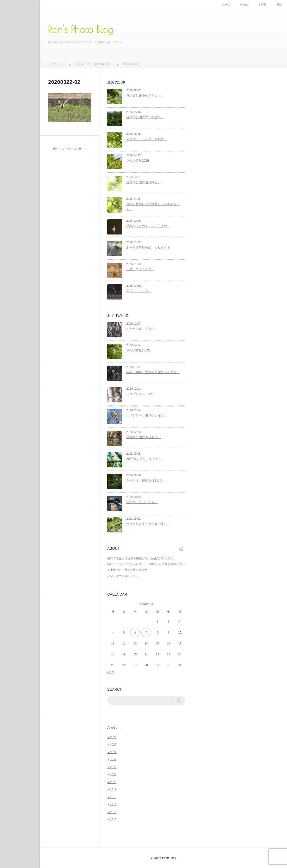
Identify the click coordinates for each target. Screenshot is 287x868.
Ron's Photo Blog (81, 29)
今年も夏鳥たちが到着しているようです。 (153, 206)
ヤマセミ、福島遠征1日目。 (146, 480)
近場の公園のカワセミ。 (143, 437)
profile (263, 5)
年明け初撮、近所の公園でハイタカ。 (153, 372)
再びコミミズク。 (139, 291)
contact (244, 5)
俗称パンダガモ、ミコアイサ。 (148, 226)
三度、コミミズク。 (140, 269)
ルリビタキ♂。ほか (140, 394)
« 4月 (111, 672)
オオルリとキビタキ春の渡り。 (148, 524)
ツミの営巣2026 (138, 161)
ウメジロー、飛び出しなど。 (147, 415)
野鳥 (279, 5)
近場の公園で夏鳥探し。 (143, 182)
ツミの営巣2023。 (139, 350)
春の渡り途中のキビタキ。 (145, 96)
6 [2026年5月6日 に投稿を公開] (135, 632)
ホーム (226, 5)
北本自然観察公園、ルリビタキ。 (150, 248)
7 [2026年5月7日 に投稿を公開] (146, 632)
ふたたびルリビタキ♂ (142, 329)
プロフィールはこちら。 (123, 576)
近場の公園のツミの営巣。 (145, 117)
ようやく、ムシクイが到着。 (147, 139)
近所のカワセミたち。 (142, 502)
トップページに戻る (72, 149)
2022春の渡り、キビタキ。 (145, 459)
